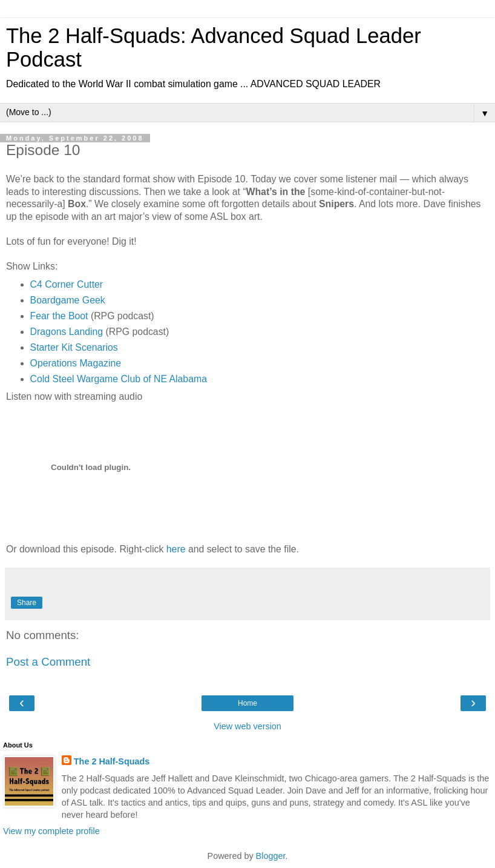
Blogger (271, 856)
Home (247, 703)
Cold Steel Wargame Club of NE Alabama (119, 379)
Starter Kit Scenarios (74, 347)
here (176, 549)
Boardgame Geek (68, 300)
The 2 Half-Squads (112, 761)
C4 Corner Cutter (67, 284)
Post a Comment (48, 662)
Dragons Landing (67, 332)
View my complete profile (51, 831)
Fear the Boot (59, 316)
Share (27, 603)
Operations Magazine (76, 363)
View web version (247, 726)
